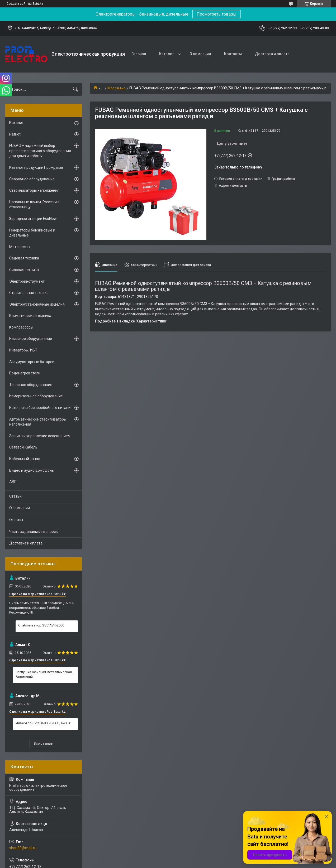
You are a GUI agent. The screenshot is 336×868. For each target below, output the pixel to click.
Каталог (167, 54)
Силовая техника (24, 270)
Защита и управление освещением (40, 436)
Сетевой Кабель (23, 447)
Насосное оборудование (31, 339)
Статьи (15, 496)
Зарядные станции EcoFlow (33, 219)
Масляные (117, 88)
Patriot (15, 134)
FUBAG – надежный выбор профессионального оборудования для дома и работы (40, 151)
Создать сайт (17, 4)
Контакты (233, 54)
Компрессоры (21, 327)
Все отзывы (44, 743)
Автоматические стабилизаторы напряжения (38, 422)
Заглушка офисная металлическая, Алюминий (44, 674)
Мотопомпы (20, 247)
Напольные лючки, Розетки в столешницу (34, 205)
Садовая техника (24, 258)
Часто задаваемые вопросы (34, 532)
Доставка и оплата (272, 54)
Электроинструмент (27, 281)
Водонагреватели (25, 373)
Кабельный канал (25, 459)
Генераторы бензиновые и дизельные (32, 233)
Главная (139, 54)
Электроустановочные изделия (37, 304)
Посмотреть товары (217, 14)
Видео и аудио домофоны (32, 470)
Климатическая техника (30, 316)
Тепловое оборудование (31, 385)
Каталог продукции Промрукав (36, 167)
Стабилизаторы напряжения (34, 190)
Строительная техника (29, 293)
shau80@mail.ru (23, 848)
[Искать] (75, 89)
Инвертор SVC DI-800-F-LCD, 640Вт (43, 723)
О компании (200, 54)
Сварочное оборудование (32, 179)
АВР (13, 482)
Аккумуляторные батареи (32, 362)
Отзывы (16, 520)
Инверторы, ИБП (23, 350)
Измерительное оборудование (36, 396)
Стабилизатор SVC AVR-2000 (41, 625)
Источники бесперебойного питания (41, 408)
